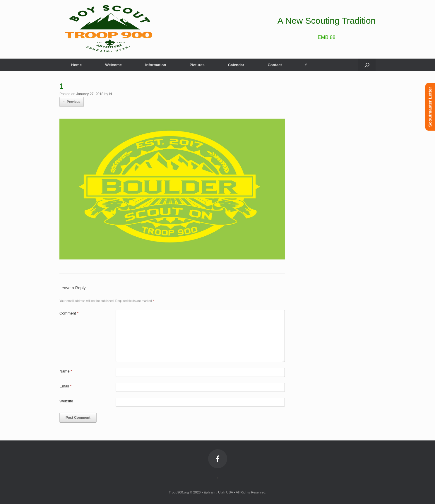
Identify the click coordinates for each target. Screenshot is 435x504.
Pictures (197, 65)
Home (76, 65)
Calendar (236, 65)
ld (111, 94)
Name (66, 371)
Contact (275, 65)
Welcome (113, 65)
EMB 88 (326, 37)
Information (156, 65)
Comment (69, 313)
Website (66, 401)
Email (65, 386)
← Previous (72, 102)
